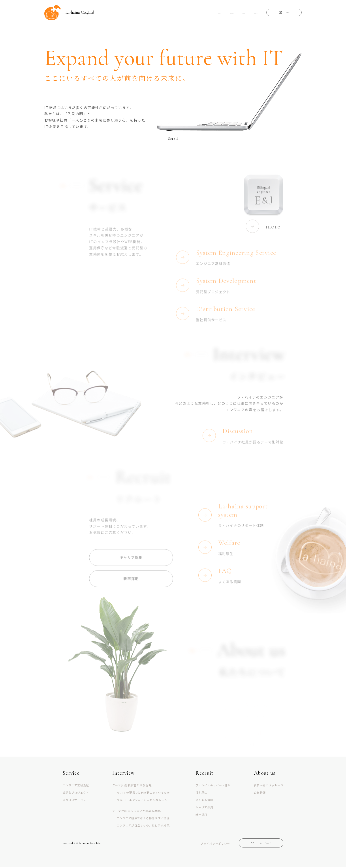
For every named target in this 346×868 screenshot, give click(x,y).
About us (241, 13)
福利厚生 (201, 794)
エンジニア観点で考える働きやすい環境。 (145, 819)
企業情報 (260, 794)
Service (174, 13)
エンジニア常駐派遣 (76, 786)
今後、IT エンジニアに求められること (142, 801)
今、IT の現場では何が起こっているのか (143, 794)
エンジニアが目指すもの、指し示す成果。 (145, 826)
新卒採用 (201, 815)
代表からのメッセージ (269, 786)
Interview (197, 13)
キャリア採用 (204, 808)
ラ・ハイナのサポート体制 (213, 786)
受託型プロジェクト (76, 794)
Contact (279, 13)
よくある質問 (204, 801)
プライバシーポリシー (214, 845)
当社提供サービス (74, 801)
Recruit (219, 13)
